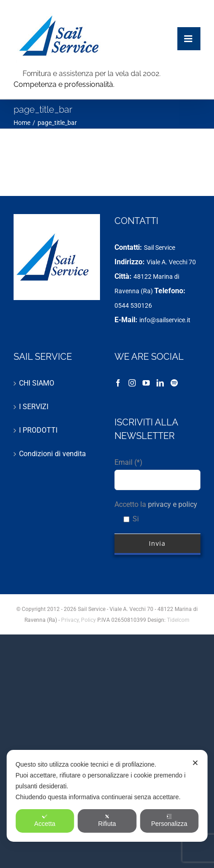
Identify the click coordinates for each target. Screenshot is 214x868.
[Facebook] (118, 383)
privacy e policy (173, 504)
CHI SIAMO (37, 383)
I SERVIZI (34, 407)
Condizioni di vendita (52, 454)
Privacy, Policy (79, 620)
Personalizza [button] (169, 820)
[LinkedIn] (160, 383)
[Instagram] (132, 383)
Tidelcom (178, 620)
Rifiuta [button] (107, 820)
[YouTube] (146, 383)
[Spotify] (174, 383)
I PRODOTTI (38, 430)
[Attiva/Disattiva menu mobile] (189, 30)
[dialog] (107, 796)
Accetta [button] (45, 820)
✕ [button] (195, 763)
